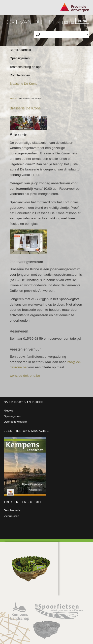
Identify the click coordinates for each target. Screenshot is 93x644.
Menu (82, 21)
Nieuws (8, 411)
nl (59, 22)
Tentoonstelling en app (26, 67)
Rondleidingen (20, 75)
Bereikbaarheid (20, 50)
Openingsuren (20, 58)
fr (73, 22)
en (66, 22)
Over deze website (15, 422)
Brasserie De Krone (24, 84)
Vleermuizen (11, 516)
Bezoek (14, 98)
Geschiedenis (12, 510)
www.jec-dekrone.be (25, 376)
